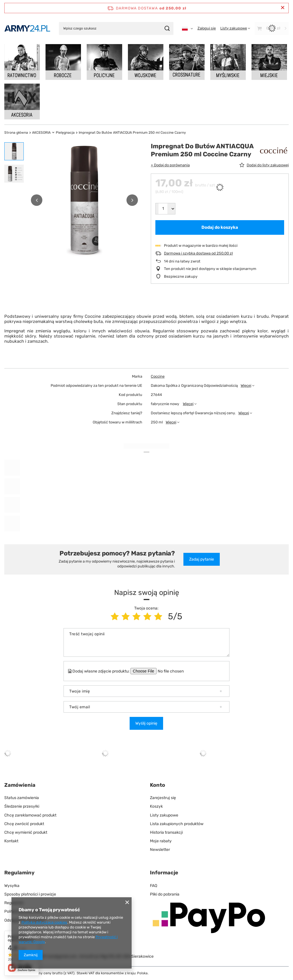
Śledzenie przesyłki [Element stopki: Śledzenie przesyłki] (22, 806)
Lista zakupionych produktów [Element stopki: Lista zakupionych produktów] (177, 824)
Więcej (246, 386)
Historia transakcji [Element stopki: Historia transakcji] (166, 832)
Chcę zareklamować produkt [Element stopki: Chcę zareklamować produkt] (30, 815)
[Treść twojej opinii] (146, 642)
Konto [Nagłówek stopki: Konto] (158, 785)
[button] (37, 200)
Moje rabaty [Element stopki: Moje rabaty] (161, 841)
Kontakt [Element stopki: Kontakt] (11, 841)
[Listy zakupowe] (235, 28)
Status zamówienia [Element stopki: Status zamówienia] (22, 798)
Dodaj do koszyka (220, 227)
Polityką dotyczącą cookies (44, 922)
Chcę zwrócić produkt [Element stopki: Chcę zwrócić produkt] (24, 824)
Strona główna (16, 133)
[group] (84, 200)
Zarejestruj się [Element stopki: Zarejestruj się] (163, 798)
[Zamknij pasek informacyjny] (283, 8)
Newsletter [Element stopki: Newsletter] (160, 850)
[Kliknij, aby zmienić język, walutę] (187, 28)
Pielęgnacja (65, 133)
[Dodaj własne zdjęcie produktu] (174, 671)
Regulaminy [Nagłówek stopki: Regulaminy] (19, 873)
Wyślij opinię (146, 723)
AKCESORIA (41, 133)
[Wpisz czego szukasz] (116, 28)
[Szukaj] (167, 28)
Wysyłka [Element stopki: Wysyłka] (12, 886)
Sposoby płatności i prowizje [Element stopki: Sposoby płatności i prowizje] (30, 894)
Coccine (158, 376)
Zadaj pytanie (202, 559)
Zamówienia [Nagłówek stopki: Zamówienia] (20, 785)
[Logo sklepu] (27, 28)
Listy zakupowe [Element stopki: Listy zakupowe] (164, 815)
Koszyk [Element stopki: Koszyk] (156, 806)
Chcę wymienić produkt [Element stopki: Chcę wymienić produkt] (26, 832)
